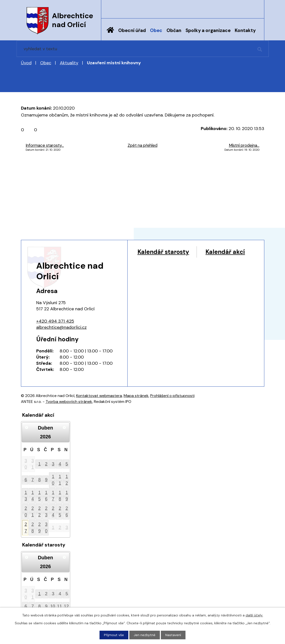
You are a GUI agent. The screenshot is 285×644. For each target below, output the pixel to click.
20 (26, 512)
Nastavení (173, 635)
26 (67, 512)
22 (39, 512)
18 (60, 496)
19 (67, 496)
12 (67, 480)
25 (60, 512)
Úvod (110, 34)
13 (26, 496)
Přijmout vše (114, 635)
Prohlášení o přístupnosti (172, 396)
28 (33, 528)
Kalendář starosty (165, 252)
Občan (174, 30)
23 (46, 512)
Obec (156, 30)
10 (53, 480)
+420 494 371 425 (55, 321)
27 (26, 528)
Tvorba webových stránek (69, 402)
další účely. (254, 615)
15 (39, 496)
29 (39, 528)
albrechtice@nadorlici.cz (61, 327)
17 (53, 496)
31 (33, 464)
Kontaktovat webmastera (99, 396)
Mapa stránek (136, 396)
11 (60, 480)
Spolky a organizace (208, 30)
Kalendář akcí (158, 261)
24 (53, 512)
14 (33, 496)
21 (33, 512)
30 (26, 464)
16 (46, 496)
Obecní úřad (132, 30)
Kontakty (245, 30)
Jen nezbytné (145, 635)
